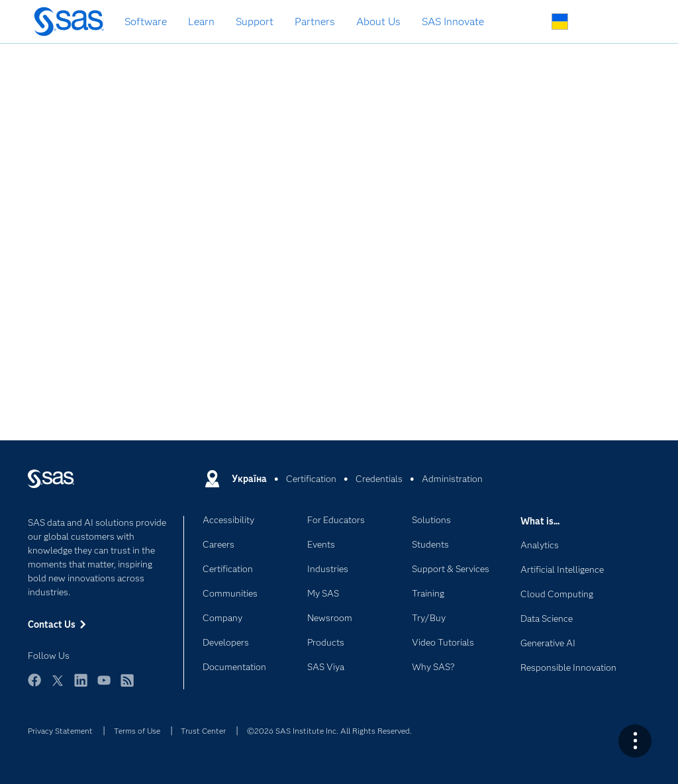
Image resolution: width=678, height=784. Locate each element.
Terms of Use (137, 731)
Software (146, 22)
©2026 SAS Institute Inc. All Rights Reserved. (329, 731)
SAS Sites (622, 22)
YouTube (104, 686)
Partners (315, 22)
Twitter (58, 686)
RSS (127, 686)
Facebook (34, 686)
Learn (201, 22)
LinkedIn (81, 686)
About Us (378, 22)
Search (529, 22)
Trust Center (203, 731)
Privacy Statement (60, 731)
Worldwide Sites (560, 22)
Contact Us (591, 22)
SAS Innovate (453, 22)
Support (255, 22)
